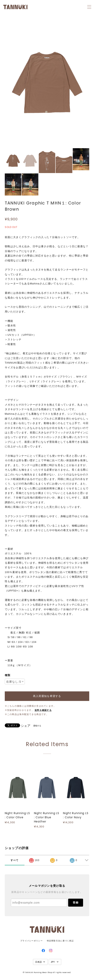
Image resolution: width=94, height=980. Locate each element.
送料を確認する (43, 710)
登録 (76, 903)
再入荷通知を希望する (47, 696)
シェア (26, 726)
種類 (8, 675)
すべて (15, 860)
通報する (37, 726)
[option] (47, 82)
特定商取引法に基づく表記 (60, 941)
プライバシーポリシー (31, 941)
